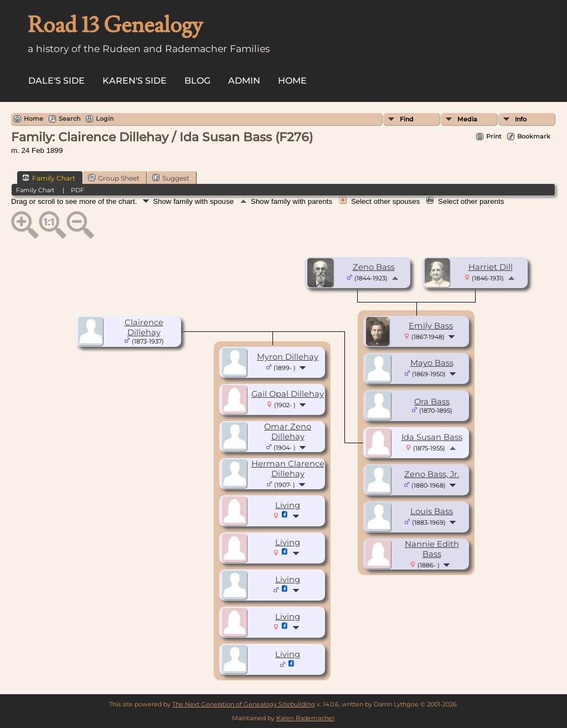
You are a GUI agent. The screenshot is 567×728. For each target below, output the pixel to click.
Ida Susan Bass (432, 437)
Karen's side (135, 81)
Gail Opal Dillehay (288, 394)
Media (467, 119)
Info (521, 119)
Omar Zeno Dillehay (288, 432)
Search (69, 119)
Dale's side (56, 81)
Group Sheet (114, 178)
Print (494, 136)
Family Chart (49, 178)
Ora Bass (432, 402)
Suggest (171, 178)
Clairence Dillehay (144, 327)
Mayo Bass (432, 363)
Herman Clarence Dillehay (288, 469)
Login (105, 119)
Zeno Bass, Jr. (432, 474)
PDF (78, 190)
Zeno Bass (374, 267)
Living (288, 505)
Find (407, 119)
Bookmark (534, 136)
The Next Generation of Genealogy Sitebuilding (244, 704)
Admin (244, 81)
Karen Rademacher (305, 718)
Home (292, 81)
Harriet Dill (491, 267)
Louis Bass (432, 511)
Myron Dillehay (288, 357)
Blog (197, 81)
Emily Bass (431, 326)
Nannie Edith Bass (432, 549)
